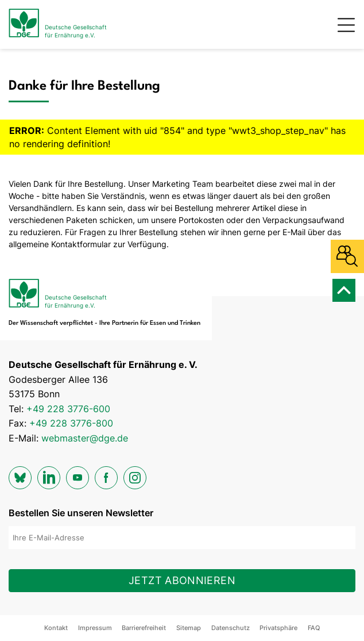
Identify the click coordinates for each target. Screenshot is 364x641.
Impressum (95, 628)
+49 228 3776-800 (71, 423)
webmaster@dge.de (85, 438)
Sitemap (189, 628)
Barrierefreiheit (144, 628)
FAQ (314, 628)
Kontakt (56, 628)
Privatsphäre (278, 628)
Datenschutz (231, 628)
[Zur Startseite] (58, 24)
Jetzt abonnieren (182, 580)
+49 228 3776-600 (68, 409)
